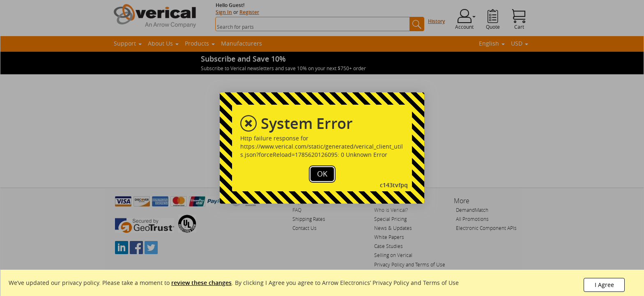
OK (322, 174)
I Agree (604, 285)
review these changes (201, 283)
